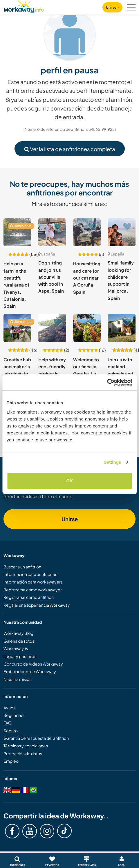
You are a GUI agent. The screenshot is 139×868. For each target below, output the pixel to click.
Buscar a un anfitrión (22, 567)
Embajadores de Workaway (30, 671)
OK (69, 481)
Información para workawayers (33, 582)
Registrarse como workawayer (33, 590)
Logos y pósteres (20, 656)
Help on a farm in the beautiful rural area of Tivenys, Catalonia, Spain (16, 285)
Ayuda (10, 708)
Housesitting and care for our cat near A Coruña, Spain (87, 278)
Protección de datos (23, 753)
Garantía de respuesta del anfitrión (36, 738)
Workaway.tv (16, 648)
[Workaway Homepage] (24, 6)
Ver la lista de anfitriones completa (70, 149)
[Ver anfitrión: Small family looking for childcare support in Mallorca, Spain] (122, 232)
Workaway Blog (18, 633)
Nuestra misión (18, 679)
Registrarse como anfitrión (29, 597)
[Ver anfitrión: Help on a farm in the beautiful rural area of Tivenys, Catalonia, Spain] (17, 232)
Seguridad (13, 715)
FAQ (8, 723)
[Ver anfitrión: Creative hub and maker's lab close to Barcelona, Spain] (17, 328)
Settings (113, 462)
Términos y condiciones (26, 746)
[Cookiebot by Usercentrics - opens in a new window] (107, 383)
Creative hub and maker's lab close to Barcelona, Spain (17, 374)
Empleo (11, 761)
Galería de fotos (19, 641)
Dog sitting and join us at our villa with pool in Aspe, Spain (51, 277)
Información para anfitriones (30, 574)
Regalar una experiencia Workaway (37, 605)
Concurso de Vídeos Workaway (33, 664)
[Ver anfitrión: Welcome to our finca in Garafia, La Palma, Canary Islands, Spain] (87, 328)
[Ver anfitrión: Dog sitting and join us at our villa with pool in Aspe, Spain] (52, 232)
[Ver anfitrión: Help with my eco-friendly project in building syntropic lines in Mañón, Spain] (52, 328)
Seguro (11, 731)
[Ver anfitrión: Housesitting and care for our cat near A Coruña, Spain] (87, 232)
